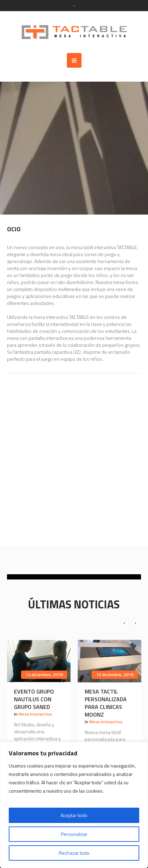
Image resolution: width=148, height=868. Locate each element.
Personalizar (74, 834)
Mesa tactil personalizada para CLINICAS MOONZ (106, 703)
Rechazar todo (74, 853)
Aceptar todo (74, 815)
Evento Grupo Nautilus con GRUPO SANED (34, 699)
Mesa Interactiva (35, 714)
